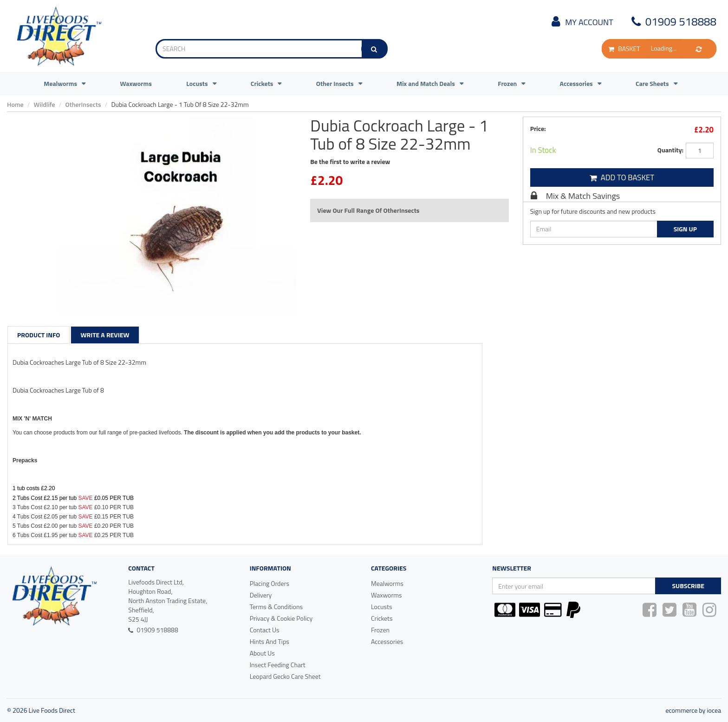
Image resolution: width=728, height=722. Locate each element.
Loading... (664, 48)
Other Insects (335, 83)
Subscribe (688, 586)
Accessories (576, 83)
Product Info (39, 335)
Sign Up (685, 229)
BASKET (624, 49)
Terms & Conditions (276, 607)
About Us (262, 653)
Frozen (507, 83)
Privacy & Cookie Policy (281, 618)
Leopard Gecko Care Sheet (285, 676)
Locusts (197, 83)
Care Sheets (652, 83)
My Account (581, 22)
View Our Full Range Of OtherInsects (368, 210)
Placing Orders (270, 583)
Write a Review (105, 335)
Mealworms (60, 83)
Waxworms (136, 83)
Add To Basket (622, 177)
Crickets (262, 83)
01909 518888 (673, 21)
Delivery (261, 595)
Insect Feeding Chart (278, 665)
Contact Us (265, 630)
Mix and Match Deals (426, 83)
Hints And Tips (270, 641)
